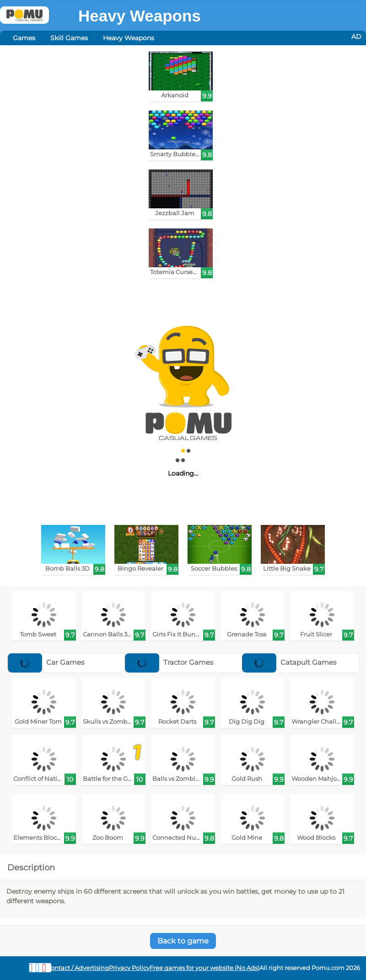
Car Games (46, 662)
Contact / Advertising (78, 968)
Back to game (183, 941)
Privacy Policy (129, 968)
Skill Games (69, 38)
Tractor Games (169, 662)
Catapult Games (289, 662)
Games (24, 38)
